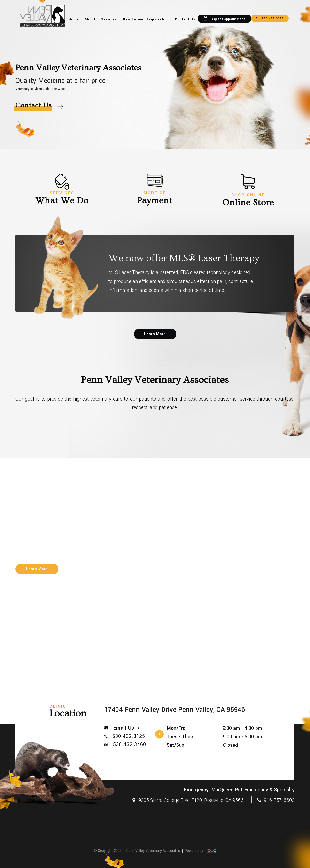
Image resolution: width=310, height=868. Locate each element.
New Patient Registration (146, 19)
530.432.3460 (130, 744)
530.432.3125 (270, 19)
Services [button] (109, 19)
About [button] (90, 19)
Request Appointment (227, 19)
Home (74, 19)
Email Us (126, 728)
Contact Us (185, 19)
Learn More (155, 334)
